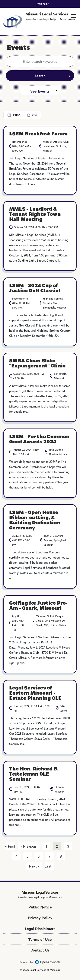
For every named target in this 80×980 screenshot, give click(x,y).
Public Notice (40, 907)
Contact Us (40, 950)
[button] (73, 16)
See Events (40, 91)
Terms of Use (40, 939)
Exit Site (43, 4)
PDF (35, 115)
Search (40, 75)
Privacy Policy (40, 917)
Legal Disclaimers (40, 928)
